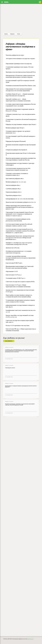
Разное (19, 34)
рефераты (12, 34)
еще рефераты (9, 341)
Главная (6, 34)
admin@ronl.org (31, 639)
